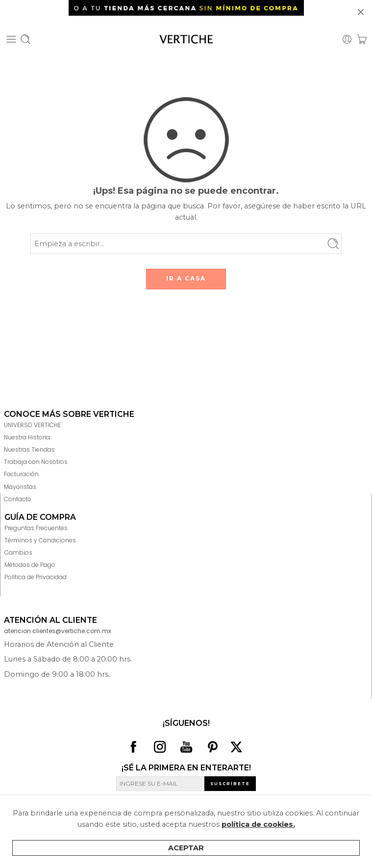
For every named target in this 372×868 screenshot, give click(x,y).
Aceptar (186, 848)
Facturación (21, 474)
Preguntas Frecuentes (36, 528)
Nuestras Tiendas (29, 449)
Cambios (18, 552)
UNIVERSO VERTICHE (32, 425)
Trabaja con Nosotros (36, 462)
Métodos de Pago (30, 565)
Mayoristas (20, 487)
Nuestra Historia (27, 437)
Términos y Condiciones (40, 540)
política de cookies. (258, 824)
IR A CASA (186, 278)
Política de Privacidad (36, 577)
